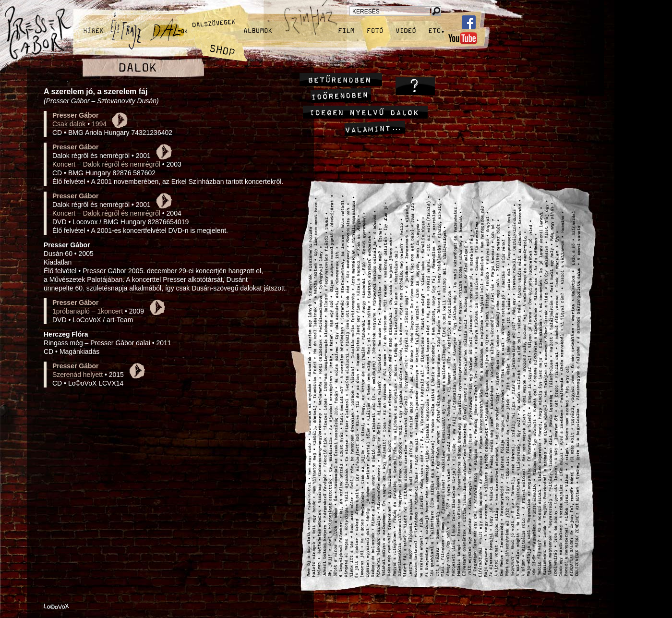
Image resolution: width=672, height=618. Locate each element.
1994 (99, 124)
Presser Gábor (76, 115)
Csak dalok (69, 124)
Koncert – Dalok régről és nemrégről (106, 164)
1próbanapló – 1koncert (88, 311)
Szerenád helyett (78, 375)
